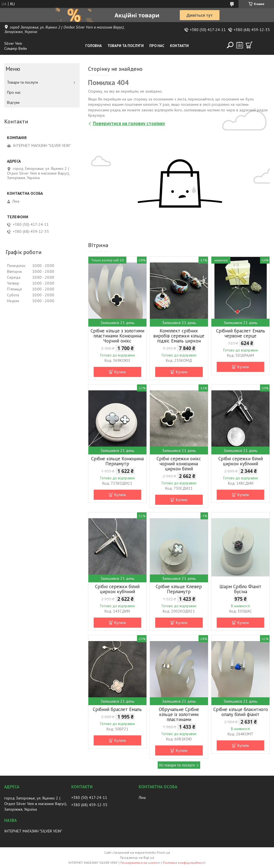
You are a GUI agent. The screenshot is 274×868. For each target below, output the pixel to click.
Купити (120, 372)
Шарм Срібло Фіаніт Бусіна (240, 589)
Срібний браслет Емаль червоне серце (241, 333)
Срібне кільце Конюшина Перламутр (117, 461)
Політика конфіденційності (184, 863)
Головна (94, 46)
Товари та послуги (126, 46)
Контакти (179, 46)
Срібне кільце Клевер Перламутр (179, 589)
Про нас (157, 46)
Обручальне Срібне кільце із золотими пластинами (179, 714)
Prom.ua (164, 852)
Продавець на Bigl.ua (137, 858)
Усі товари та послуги (177, 765)
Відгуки (13, 102)
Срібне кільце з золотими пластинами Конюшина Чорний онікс (117, 336)
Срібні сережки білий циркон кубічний (241, 461)
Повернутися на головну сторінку (129, 123)
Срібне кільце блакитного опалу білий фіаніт (241, 712)
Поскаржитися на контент (140, 863)
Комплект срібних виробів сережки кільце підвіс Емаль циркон (179, 336)
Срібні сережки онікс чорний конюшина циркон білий (179, 464)
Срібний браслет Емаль (117, 709)
